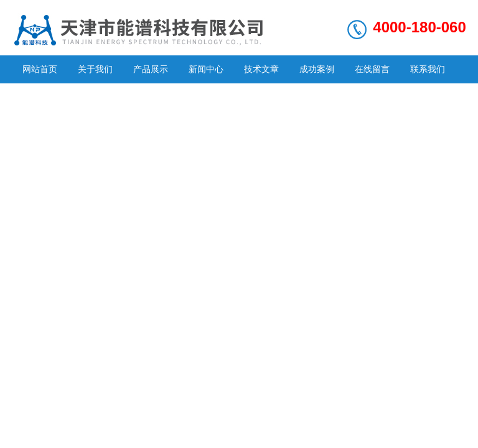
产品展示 (151, 69)
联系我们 (428, 69)
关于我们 (95, 69)
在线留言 (372, 69)
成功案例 (317, 69)
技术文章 (261, 69)
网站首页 (40, 69)
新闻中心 (206, 69)
